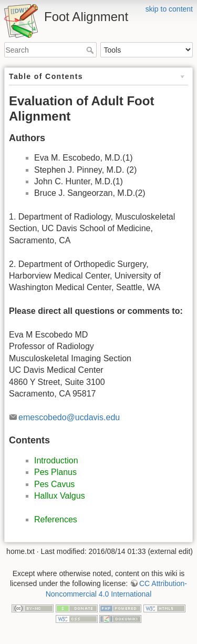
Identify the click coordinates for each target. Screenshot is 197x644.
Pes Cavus (54, 484)
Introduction (56, 460)
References (56, 519)
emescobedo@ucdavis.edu (69, 417)
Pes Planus (55, 472)
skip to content (169, 9)
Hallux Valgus (60, 496)
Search (91, 50)
